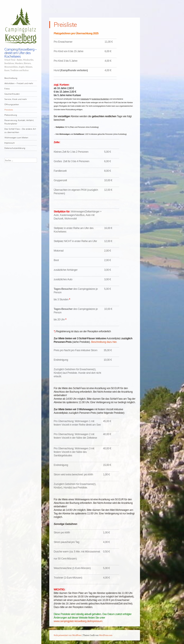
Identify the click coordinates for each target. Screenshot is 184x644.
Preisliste (9, 110)
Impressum (10, 143)
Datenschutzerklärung (15, 148)
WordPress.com (106, 635)
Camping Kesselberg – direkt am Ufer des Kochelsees (20, 53)
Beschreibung (11, 78)
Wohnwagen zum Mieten (16, 138)
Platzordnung (11, 115)
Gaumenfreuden (12, 94)
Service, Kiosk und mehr (16, 99)
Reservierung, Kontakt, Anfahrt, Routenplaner (19, 122)
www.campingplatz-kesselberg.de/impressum (78, 621)
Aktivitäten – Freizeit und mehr (19, 83)
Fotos (7, 89)
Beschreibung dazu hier (104, 342)
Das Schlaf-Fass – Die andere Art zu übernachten (20, 131)
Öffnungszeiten (12, 104)
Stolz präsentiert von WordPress (68, 635)
